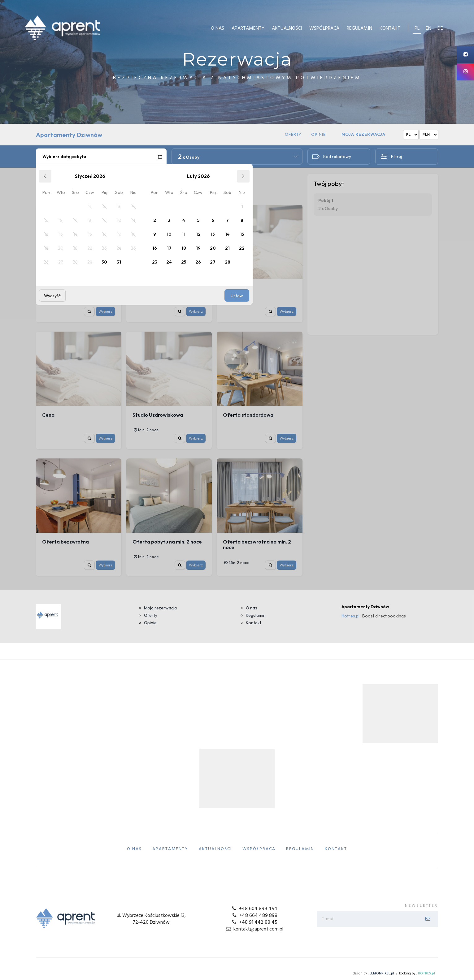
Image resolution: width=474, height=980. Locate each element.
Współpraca (324, 28)
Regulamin (359, 28)
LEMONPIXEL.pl (382, 974)
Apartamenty (248, 28)
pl (417, 28)
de (440, 28)
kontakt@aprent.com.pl (254, 929)
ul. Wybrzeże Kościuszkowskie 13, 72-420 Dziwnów (151, 919)
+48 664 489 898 (254, 916)
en (428, 28)
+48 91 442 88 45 (254, 922)
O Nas (217, 28)
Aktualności (287, 28)
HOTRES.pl (426, 974)
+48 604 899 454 (254, 909)
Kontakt (390, 28)
